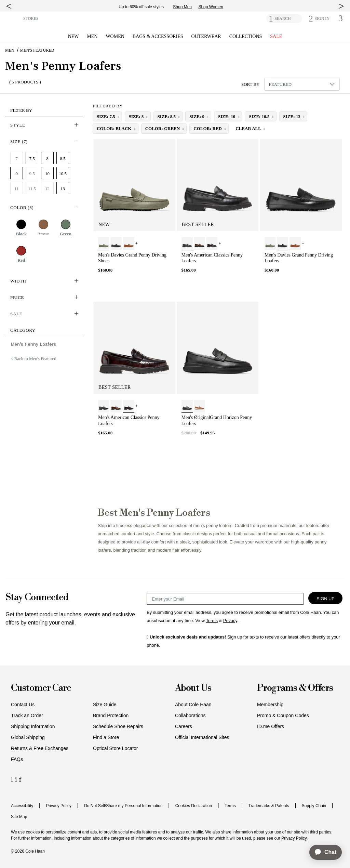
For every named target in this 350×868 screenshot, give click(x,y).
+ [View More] (137, 243)
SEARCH (282, 18)
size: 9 (197, 116)
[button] (13, 18)
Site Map (19, 817)
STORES (31, 18)
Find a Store (106, 737)
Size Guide (105, 705)
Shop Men (182, 7)
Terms (230, 806)
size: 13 (292, 116)
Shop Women (211, 7)
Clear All (249, 128)
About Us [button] (193, 688)
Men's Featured (37, 50)
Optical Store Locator (116, 748)
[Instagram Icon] (17, 779)
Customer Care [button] (41, 688)
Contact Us (23, 705)
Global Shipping (28, 737)
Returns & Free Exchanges (40, 748)
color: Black (115, 128)
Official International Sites (202, 737)
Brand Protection (111, 715)
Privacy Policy (59, 806)
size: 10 (227, 116)
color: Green (163, 128)
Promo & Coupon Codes (283, 715)
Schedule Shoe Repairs (118, 726)
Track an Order (27, 715)
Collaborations (190, 715)
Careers (184, 726)
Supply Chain (314, 806)
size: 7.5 (106, 116)
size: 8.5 (167, 116)
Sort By (251, 84)
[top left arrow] (9, 6)
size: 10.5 (260, 116)
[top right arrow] (341, 6)
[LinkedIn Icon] (13, 779)
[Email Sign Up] (225, 599)
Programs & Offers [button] (295, 688)
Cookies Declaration (194, 806)
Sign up (235, 637)
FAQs (17, 759)
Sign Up (326, 599)
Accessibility (22, 806)
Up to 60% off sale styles (141, 7)
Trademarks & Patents (269, 806)
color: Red (208, 128)
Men (10, 50)
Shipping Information (33, 726)
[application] (322, 852)
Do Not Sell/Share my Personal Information (123, 806)
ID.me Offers (271, 726)
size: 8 (137, 116)
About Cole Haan (193, 705)
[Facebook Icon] (20, 779)
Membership (270, 705)
